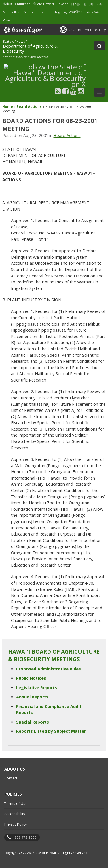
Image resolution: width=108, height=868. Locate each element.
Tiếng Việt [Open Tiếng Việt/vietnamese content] (92, 12)
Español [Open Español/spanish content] (46, 12)
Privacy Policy (16, 824)
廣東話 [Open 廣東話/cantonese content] (8, 4)
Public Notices (31, 678)
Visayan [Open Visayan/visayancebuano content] (9, 20)
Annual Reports (32, 697)
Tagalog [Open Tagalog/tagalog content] (60, 12)
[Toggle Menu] (99, 92)
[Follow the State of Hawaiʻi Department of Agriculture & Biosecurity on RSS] (58, 91)
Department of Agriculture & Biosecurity (30, 49)
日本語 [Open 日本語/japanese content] (76, 4)
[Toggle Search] (99, 46)
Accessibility (15, 814)
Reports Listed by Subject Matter (51, 731)
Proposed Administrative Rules (49, 669)
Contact (11, 778)
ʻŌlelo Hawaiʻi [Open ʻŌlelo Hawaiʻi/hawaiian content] (43, 4)
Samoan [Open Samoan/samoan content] (30, 12)
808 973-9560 (25, 837)
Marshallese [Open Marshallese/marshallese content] (12, 12)
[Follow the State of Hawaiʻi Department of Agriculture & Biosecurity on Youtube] (73, 91)
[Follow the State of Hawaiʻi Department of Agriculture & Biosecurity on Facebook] (66, 91)
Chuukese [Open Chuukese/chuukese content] (23, 4)
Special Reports (33, 722)
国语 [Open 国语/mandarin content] (99, 4)
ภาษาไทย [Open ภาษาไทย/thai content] (76, 12)
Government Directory (87, 30)
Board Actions (29, 107)
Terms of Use (16, 803)
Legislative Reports (37, 688)
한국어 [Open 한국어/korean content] (88, 4)
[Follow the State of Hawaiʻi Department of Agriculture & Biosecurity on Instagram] (81, 91)
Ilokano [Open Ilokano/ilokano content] (63, 4)
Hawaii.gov (22, 30)
